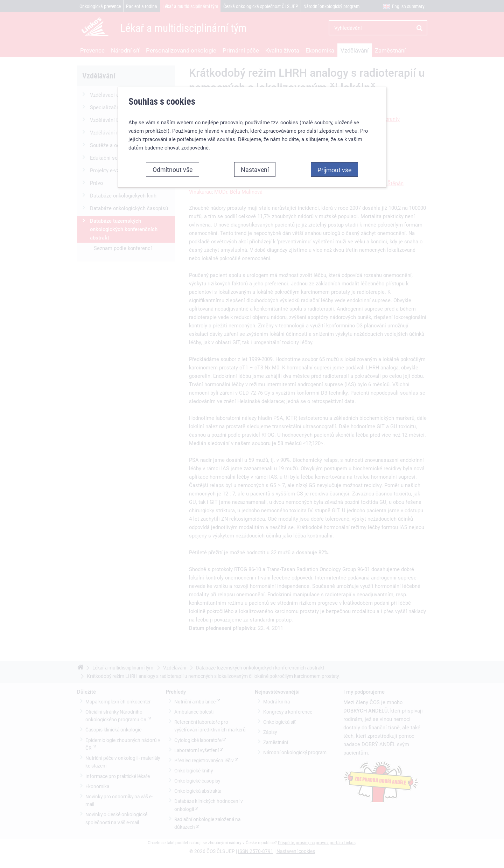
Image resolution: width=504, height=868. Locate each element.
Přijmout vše (334, 165)
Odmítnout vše (173, 165)
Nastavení (255, 165)
